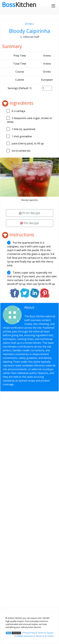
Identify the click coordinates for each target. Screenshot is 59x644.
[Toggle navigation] (53, 6)
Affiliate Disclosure (25, 636)
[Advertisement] (29, 501)
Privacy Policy (29, 633)
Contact (50, 636)
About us (40, 636)
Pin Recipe (30, 223)
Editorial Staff (37, 309)
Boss (19, 5)
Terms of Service (46, 633)
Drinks (29, 24)
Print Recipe (30, 213)
